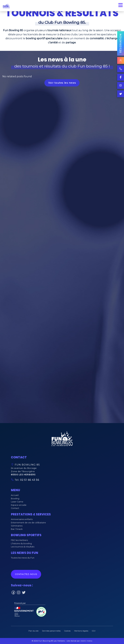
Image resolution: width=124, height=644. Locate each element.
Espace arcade (19, 505)
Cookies (67, 631)
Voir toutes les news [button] (62, 83)
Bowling (15, 499)
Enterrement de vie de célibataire (28, 523)
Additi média (86, 641)
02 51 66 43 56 (29, 480)
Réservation (121, 43)
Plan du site (33, 631)
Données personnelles (51, 631)
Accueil (15, 495)
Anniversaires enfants (22, 519)
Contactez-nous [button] (26, 574)
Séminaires (17, 526)
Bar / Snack (17, 529)
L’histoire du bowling (21, 544)
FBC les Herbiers (19, 540)
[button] (62, 439)
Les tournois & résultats (23, 547)
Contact (15, 508)
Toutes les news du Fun (23, 558)
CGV (94, 631)
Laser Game (17, 502)
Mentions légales (81, 631)
